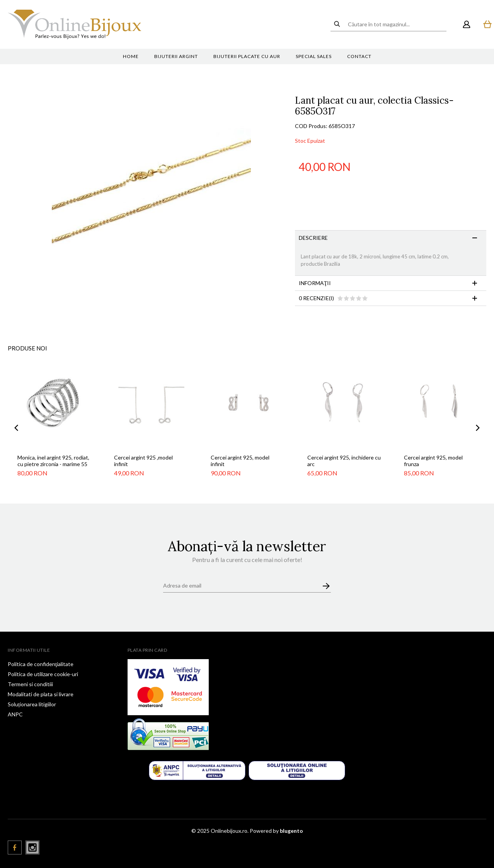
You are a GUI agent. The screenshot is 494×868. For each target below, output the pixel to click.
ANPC (15, 714)
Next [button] (478, 428)
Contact (359, 56)
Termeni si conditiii (30, 684)
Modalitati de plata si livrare (41, 694)
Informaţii (315, 283)
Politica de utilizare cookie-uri (43, 674)
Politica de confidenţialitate (41, 664)
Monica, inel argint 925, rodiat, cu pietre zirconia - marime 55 (53, 461)
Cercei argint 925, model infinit (240, 461)
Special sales (314, 56)
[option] (151, 195)
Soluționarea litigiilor (32, 704)
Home (131, 56)
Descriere (313, 238)
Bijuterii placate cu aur (247, 56)
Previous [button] (16, 428)
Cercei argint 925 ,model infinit (143, 461)
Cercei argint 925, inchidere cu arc (344, 461)
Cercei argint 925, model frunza (433, 461)
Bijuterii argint (176, 56)
